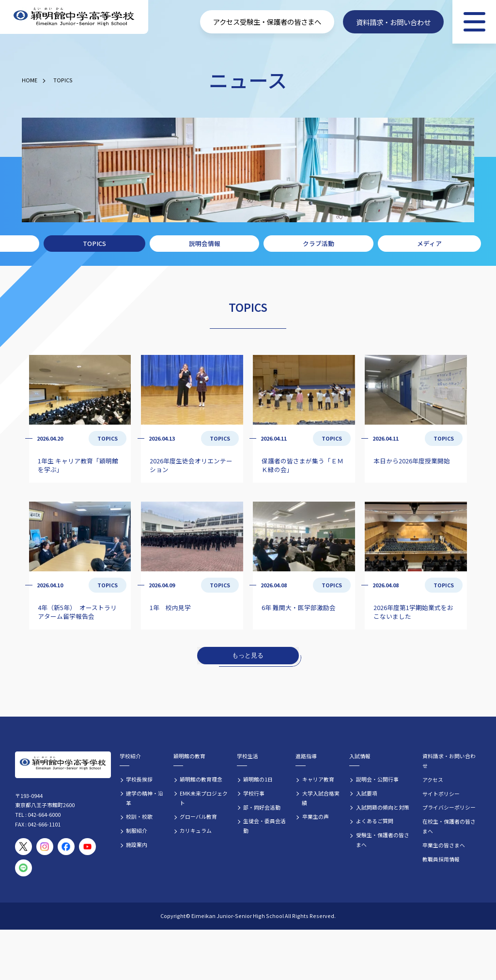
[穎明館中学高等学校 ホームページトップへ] (74, 17)
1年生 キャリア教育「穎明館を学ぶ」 (78, 465)
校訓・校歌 (139, 816)
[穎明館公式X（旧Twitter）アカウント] (23, 847)
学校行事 (254, 793)
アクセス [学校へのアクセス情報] (226, 22)
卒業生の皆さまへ (444, 845)
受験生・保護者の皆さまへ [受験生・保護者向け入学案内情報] (280, 22)
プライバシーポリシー (449, 807)
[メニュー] (474, 22)
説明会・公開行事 (377, 779)
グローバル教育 (198, 816)
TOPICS (63, 80)
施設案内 (137, 844)
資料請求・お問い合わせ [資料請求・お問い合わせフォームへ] (393, 22)
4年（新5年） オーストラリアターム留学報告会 (77, 612)
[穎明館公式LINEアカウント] (23, 868)
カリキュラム (196, 830)
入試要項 (367, 793)
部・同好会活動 (262, 807)
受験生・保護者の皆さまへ (383, 840)
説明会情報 (205, 243)
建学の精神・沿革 (145, 798)
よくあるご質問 (375, 821)
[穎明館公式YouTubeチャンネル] (87, 847)
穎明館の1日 (258, 779)
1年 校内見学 (170, 607)
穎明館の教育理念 (201, 779)
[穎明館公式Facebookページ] (66, 847)
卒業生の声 (316, 816)
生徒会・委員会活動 (264, 826)
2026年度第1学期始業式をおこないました (413, 612)
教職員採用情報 (441, 859)
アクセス (433, 780)
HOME (30, 80)
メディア (429, 243)
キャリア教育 (318, 779)
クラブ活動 (318, 243)
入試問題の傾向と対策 (383, 807)
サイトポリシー (441, 794)
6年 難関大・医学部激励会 (299, 607)
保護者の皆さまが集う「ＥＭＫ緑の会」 (302, 465)
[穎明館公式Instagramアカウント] (45, 847)
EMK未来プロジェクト (204, 798)
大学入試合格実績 (320, 798)
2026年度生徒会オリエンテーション (191, 465)
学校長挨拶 (139, 779)
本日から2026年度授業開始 (412, 461)
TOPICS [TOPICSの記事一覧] (108, 438)
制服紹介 (137, 830)
